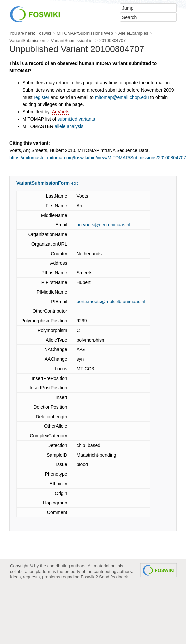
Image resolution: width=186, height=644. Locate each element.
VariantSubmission (27, 40)
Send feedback (114, 577)
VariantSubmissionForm (43, 183)
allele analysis (69, 126)
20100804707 (113, 40)
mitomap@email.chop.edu (122, 97)
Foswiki (44, 33)
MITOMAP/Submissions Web (85, 33)
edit (75, 183)
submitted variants (76, 119)
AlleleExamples (133, 33)
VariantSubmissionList (72, 40)
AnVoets (61, 112)
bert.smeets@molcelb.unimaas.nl (111, 302)
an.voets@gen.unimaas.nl (104, 225)
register (42, 97)
